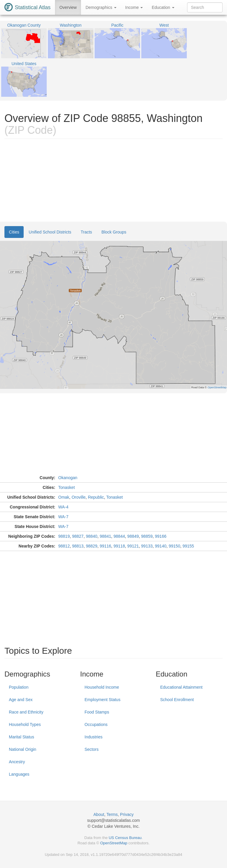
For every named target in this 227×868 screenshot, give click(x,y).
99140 (161, 546)
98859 (147, 536)
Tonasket (67, 487)
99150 (175, 546)
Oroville (78, 497)
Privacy (127, 814)
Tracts (86, 232)
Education (163, 7)
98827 (78, 536)
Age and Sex (21, 700)
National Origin (23, 749)
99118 (119, 546)
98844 (119, 536)
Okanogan (68, 478)
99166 (161, 536)
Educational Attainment (181, 687)
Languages (19, 774)
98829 (91, 546)
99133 (147, 546)
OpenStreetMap (114, 843)
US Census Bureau (125, 838)
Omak (64, 497)
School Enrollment (177, 700)
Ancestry (17, 762)
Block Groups (114, 232)
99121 (133, 546)
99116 (105, 546)
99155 (188, 546)
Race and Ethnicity (26, 712)
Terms (112, 814)
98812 (64, 546)
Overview (68, 7)
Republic (96, 497)
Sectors (91, 749)
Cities (14, 232)
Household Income (102, 687)
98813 (78, 546)
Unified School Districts (50, 232)
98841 (105, 536)
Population (19, 687)
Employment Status (102, 700)
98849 (133, 536)
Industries (94, 737)
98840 (91, 536)
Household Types (25, 724)
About (99, 814)
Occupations (96, 724)
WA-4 (63, 507)
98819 (64, 536)
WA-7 (63, 517)
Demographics (101, 7)
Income (134, 7)
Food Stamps (97, 712)
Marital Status (22, 737)
